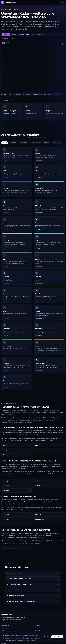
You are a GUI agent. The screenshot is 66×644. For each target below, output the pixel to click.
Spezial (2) (47, 143)
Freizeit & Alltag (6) (36, 143)
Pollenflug (37, 628)
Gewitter (3, 628)
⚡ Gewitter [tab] (6, 34)
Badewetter (37, 630)
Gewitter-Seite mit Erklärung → (51, 95)
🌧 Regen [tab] (21, 34)
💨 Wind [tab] (28, 34)
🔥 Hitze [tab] (14, 34)
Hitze (2, 630)
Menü (62, 3)
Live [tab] (4, 43)
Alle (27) (5, 143)
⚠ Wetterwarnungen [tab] (38, 34)
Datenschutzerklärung (31, 640)
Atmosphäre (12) (24, 143)
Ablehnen (47, 637)
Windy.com (40, 95)
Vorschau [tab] (8, 43)
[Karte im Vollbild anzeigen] (62, 43)
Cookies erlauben (57, 637)
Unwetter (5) (13, 143)
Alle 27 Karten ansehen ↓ (8, 38)
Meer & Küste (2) (57, 143)
